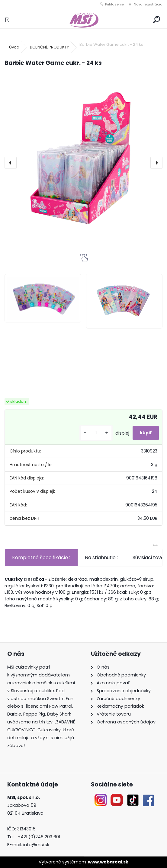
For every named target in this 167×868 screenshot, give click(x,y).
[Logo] (83, 20)
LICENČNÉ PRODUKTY (49, 47)
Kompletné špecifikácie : (41, 558)
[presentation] (11, 163)
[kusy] (96, 433)
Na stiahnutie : (101, 558)
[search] (157, 20)
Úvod (14, 47)
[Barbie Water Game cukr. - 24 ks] (83, 160)
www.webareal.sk (108, 862)
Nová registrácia (148, 4)
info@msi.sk (36, 845)
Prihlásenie (114, 4)
